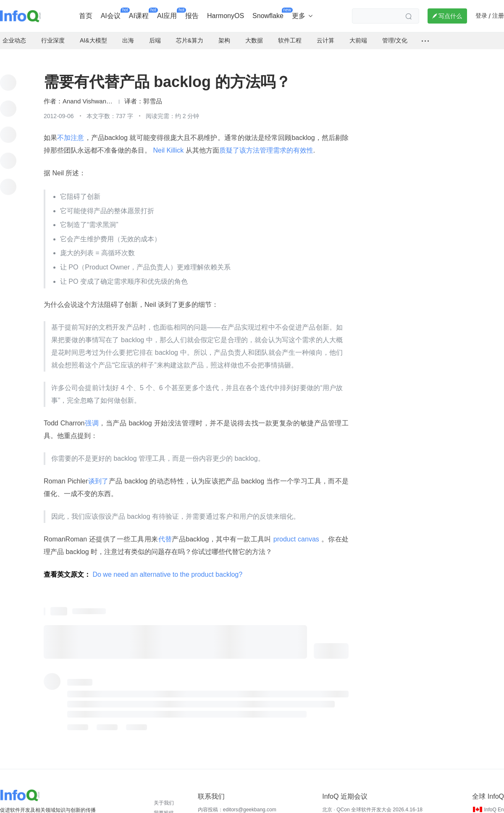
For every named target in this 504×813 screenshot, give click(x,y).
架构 (224, 34)
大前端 (358, 34)
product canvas (296, 532)
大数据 (254, 34)
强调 (92, 416)
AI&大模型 (93, 34)
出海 (128, 34)
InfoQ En (494, 803)
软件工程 (290, 34)
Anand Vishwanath (88, 95)
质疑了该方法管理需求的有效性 (266, 144)
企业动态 (14, 34)
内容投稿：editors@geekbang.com (237, 803)
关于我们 (164, 796)
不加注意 (71, 131)
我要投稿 (164, 806)
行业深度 (53, 34)
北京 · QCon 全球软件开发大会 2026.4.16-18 (372, 803)
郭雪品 (153, 95)
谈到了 (98, 474)
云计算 (325, 34)
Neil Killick (168, 144)
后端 (155, 34)
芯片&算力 (190, 34)
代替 (165, 532)
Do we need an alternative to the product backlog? (168, 568)
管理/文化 (395, 34)
